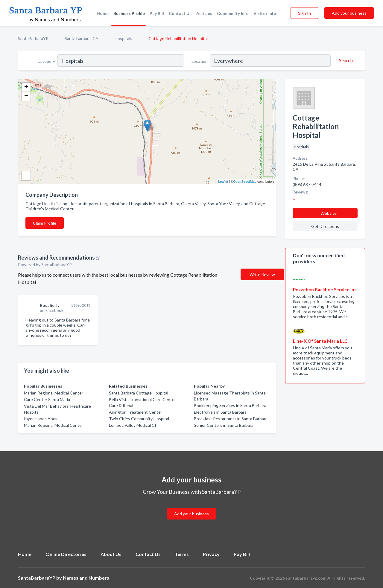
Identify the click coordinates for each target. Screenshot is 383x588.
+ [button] (26, 87)
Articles (204, 13)
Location (200, 61)
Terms (182, 554)
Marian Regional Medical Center (54, 393)
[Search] (345, 60)
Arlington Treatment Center (136, 412)
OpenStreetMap (245, 182)
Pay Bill (157, 13)
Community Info (233, 13)
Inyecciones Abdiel (42, 419)
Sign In (304, 13)
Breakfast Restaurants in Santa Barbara (231, 419)
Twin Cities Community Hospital (139, 419)
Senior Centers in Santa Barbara (224, 425)
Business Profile (129, 13)
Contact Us (180, 13)
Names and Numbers (86, 578)
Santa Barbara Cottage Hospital (139, 393)
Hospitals (123, 38)
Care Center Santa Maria (47, 399)
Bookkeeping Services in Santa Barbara (230, 405)
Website (329, 213)
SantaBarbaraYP (33, 38)
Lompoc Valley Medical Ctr (133, 425)
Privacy (211, 554)
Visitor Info (265, 13)
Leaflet (223, 182)
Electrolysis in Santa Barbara (220, 412)
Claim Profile (45, 223)
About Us (111, 554)
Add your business (349, 13)
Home (103, 13)
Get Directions (325, 226)
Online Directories (66, 554)
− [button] (26, 96)
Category (46, 61)
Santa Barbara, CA (82, 38)
